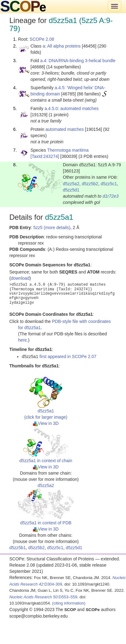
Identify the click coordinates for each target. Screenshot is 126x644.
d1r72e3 (111, 196)
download (20, 278)
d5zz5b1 (18, 548)
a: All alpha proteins (62, 46)
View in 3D (46, 423)
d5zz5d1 (71, 190)
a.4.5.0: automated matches (72, 108)
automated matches (65, 129)
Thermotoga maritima (68, 150)
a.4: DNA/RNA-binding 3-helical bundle (78, 61)
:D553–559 (43, 597)
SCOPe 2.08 (42, 39)
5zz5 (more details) (52, 228)
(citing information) (69, 603)
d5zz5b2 (90, 184)
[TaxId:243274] (45, 156)
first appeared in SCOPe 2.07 (68, 356)
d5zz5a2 (71, 184)
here (22, 340)
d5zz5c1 (109, 184)
